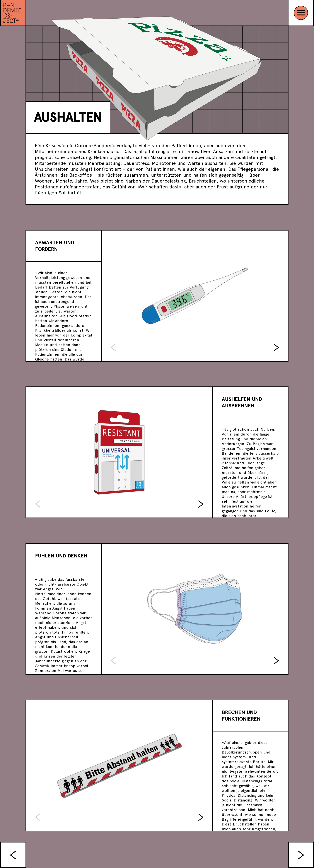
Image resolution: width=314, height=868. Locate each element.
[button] (276, 347)
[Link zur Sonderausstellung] (13, 13)
